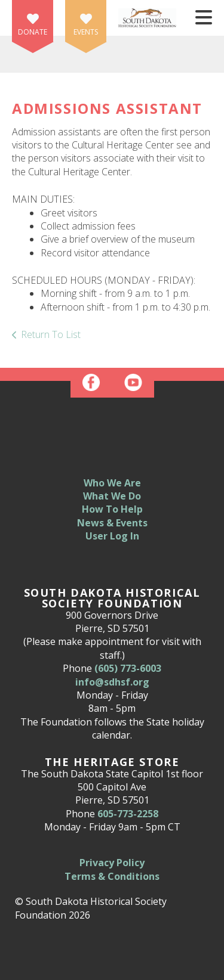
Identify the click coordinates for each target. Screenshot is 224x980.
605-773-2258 (128, 814)
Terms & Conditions (112, 876)
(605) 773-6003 (128, 668)
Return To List (51, 334)
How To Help (112, 509)
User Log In (112, 536)
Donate (33, 32)
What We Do (112, 496)
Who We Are (112, 483)
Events (86, 32)
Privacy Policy (112, 863)
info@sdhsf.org (112, 682)
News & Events (112, 523)
